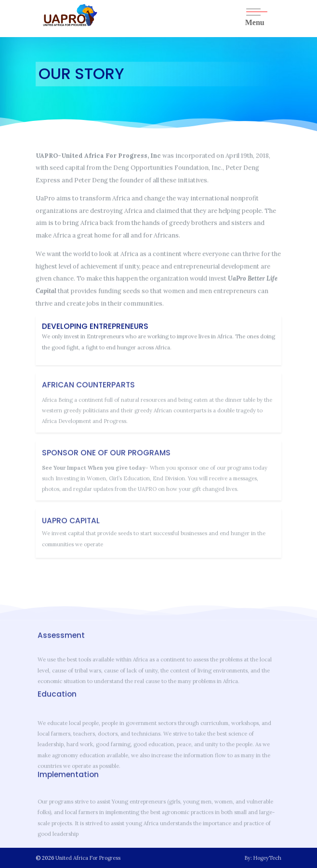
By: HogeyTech (263, 858)
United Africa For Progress (88, 858)
